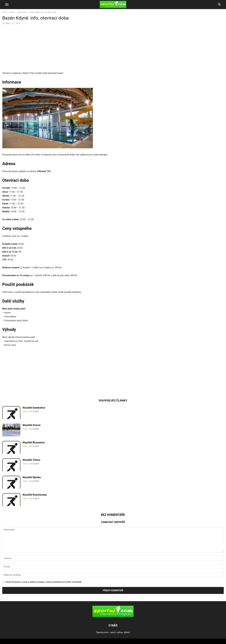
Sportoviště (22, 12)
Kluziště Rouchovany (35, 495)
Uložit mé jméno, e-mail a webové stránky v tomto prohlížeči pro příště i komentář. (44, 582)
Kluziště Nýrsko (32, 477)
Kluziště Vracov (32, 425)
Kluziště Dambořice (34, 408)
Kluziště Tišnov (31, 460)
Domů (5, 12)
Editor (8, 23)
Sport (12, 12)
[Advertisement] (28, 49)
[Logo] (113, 616)
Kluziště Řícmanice (34, 442)
